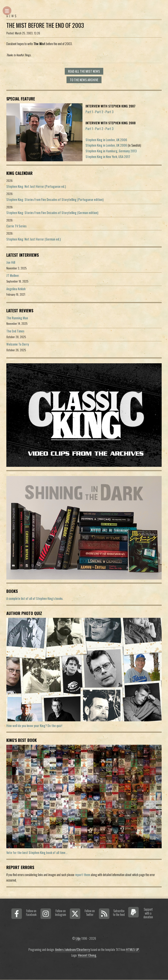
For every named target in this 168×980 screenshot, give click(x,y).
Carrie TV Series (16, 226)
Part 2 (99, 112)
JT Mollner (13, 275)
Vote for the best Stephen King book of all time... (37, 853)
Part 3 (109, 112)
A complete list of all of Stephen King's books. (35, 598)
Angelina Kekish (16, 289)
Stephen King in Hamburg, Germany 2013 (111, 151)
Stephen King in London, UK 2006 (106, 140)
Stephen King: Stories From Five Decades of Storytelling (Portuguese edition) (55, 199)
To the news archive (84, 80)
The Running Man (17, 318)
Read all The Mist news (84, 71)
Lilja (78, 938)
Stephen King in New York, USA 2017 (108, 157)
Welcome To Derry (18, 344)
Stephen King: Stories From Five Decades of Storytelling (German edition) (52, 213)
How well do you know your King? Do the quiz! (34, 726)
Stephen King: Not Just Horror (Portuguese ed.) (36, 186)
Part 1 (89, 112)
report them (82, 875)
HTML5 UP (133, 949)
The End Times (15, 331)
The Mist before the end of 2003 (45, 25)
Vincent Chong (87, 955)
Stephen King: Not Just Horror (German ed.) (33, 239)
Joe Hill (11, 262)
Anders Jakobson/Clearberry (73, 949)
